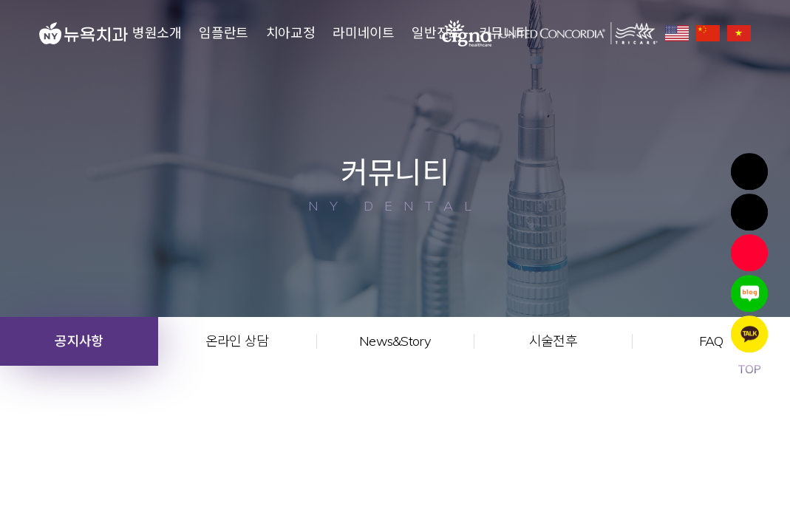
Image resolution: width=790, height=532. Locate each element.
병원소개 (157, 33)
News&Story (395, 341)
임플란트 (224, 33)
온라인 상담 (237, 341)
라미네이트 (363, 33)
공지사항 (79, 341)
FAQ (711, 341)
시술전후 (553, 341)
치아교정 (291, 33)
